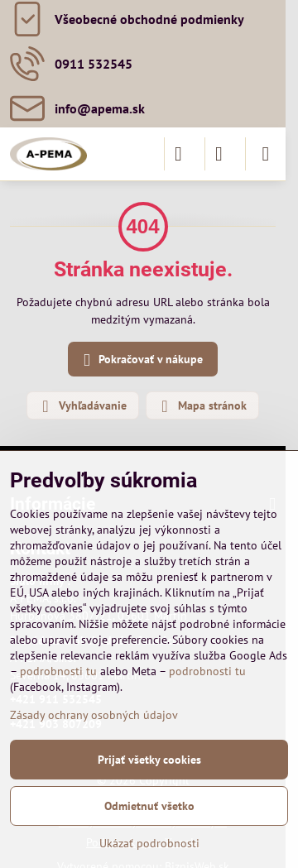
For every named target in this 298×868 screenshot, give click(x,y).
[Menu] (266, 154)
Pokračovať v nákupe (140, 360)
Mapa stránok (202, 406)
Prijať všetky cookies (149, 760)
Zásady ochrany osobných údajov (94, 715)
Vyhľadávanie (82, 406)
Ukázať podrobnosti (149, 843)
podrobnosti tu (58, 671)
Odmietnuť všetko (149, 806)
